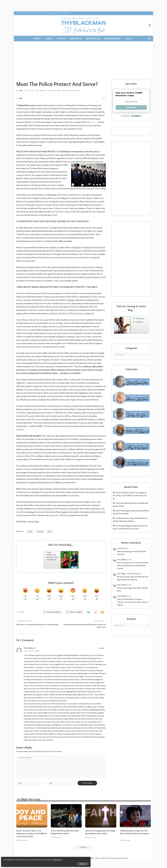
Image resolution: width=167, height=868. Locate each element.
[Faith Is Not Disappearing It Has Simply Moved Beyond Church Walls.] (101, 818)
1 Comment (41, 91)
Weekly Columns (75, 91)
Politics (65, 91)
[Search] (149, 39)
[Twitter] (74, 613)
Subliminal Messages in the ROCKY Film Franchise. (132, 553)
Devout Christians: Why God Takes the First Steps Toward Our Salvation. (133, 578)
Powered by (131, 116)
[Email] (102, 613)
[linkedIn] (88, 613)
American (94, 122)
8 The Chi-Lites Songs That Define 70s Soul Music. (132, 589)
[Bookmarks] (149, 25)
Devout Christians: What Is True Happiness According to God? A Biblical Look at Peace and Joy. (130, 495)
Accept (28, 863)
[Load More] (83, 849)
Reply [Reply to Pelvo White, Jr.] (102, 649)
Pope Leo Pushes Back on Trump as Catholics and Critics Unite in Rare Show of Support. (133, 602)
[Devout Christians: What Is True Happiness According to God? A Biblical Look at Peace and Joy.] (32, 818)
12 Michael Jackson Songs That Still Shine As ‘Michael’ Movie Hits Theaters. (135, 835)
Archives (131, 619)
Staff (21, 91)
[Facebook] (52, 613)
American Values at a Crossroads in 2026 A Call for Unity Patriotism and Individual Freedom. (133, 566)
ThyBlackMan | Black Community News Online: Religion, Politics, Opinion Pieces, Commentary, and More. (92, 860)
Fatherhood (51, 91)
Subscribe (131, 107)
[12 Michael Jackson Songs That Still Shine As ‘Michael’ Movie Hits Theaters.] (135, 818)
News (59, 91)
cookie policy (29, 859)
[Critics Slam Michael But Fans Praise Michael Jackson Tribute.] (66, 818)
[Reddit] (95, 613)
